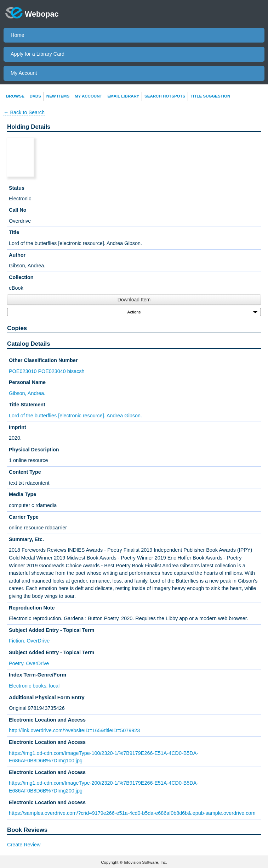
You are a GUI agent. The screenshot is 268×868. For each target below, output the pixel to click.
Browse (15, 96)
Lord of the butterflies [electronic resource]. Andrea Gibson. (75, 416)
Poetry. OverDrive (29, 663)
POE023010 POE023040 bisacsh (47, 371)
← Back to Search (24, 112)
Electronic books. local (34, 686)
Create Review (24, 845)
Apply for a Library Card (38, 54)
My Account (24, 73)
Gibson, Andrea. (27, 393)
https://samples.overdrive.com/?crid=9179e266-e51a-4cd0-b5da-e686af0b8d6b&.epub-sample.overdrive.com (132, 813)
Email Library (124, 96)
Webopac (32, 13)
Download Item (134, 300)
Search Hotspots (165, 96)
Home (17, 35)
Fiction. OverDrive (29, 641)
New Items (58, 96)
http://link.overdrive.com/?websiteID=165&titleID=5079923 (74, 730)
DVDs (35, 96)
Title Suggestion (210, 96)
